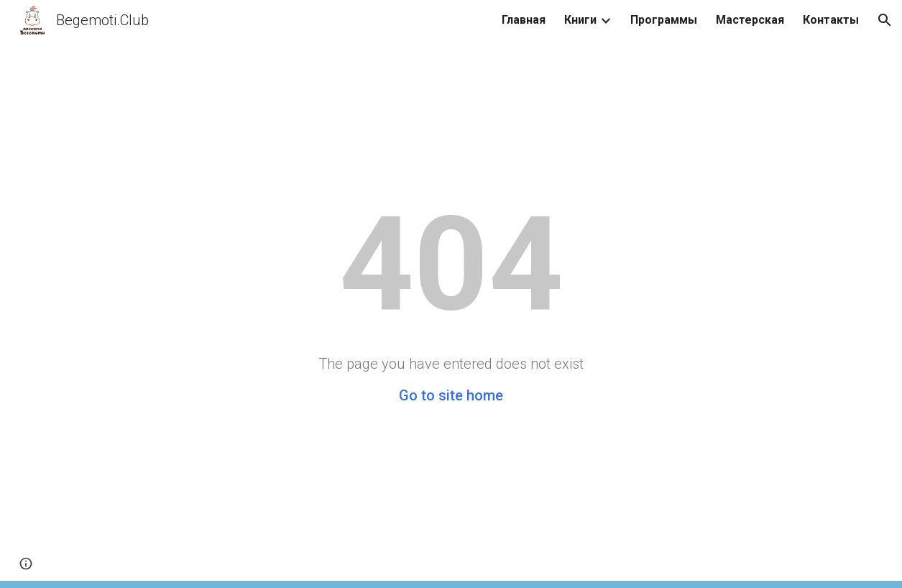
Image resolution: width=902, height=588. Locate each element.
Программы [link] (664, 20)
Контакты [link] (831, 20)
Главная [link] (524, 20)
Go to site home (451, 395)
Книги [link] (580, 20)
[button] (885, 20)
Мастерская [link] (750, 20)
